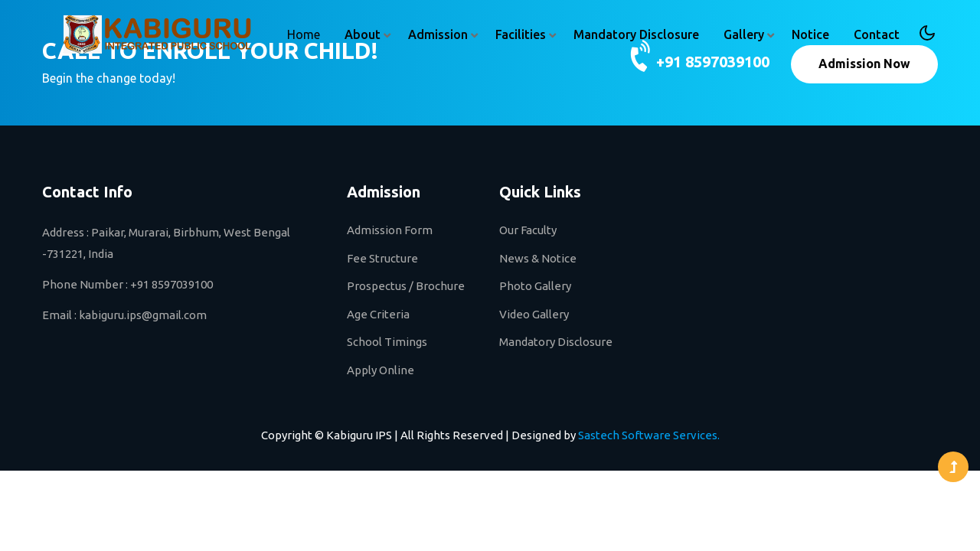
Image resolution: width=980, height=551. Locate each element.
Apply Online (381, 370)
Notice (810, 34)
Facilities (521, 34)
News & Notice (538, 258)
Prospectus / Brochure (406, 286)
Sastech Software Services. (649, 435)
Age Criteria (378, 314)
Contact (877, 34)
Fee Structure (382, 258)
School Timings (387, 342)
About (363, 34)
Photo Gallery (535, 286)
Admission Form (390, 230)
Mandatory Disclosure (636, 34)
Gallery (744, 34)
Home (304, 34)
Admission (438, 34)
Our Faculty (528, 230)
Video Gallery (534, 314)
